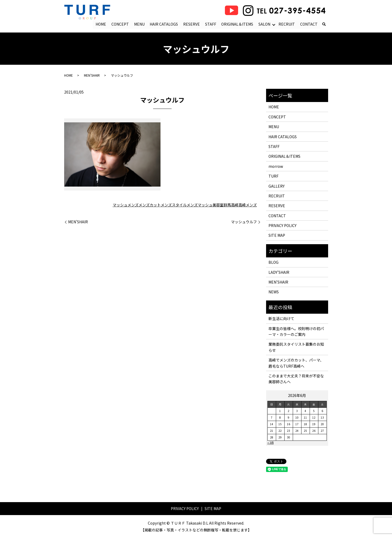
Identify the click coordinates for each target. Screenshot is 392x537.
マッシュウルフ (244, 222)
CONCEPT (120, 24)
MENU (139, 24)
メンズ (133, 205)
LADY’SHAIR (279, 272)
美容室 (218, 205)
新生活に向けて (281, 319)
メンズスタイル (174, 205)
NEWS (274, 292)
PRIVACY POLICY (282, 226)
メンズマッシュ (200, 205)
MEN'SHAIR (92, 75)
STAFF (211, 24)
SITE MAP (277, 235)
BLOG (273, 262)
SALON (264, 24)
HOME (101, 24)
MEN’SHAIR (78, 222)
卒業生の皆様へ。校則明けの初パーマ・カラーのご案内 (296, 331)
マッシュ (120, 205)
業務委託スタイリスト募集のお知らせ (296, 347)
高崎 (235, 205)
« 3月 (271, 443)
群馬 (227, 205)
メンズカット (150, 205)
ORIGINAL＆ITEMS (237, 24)
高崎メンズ (248, 205)
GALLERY (277, 186)
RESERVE (192, 24)
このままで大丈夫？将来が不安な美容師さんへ (296, 379)
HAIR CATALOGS (164, 24)
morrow (276, 166)
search (324, 25)
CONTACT (309, 24)
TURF (273, 176)
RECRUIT (287, 24)
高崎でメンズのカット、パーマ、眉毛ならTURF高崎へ (296, 363)
